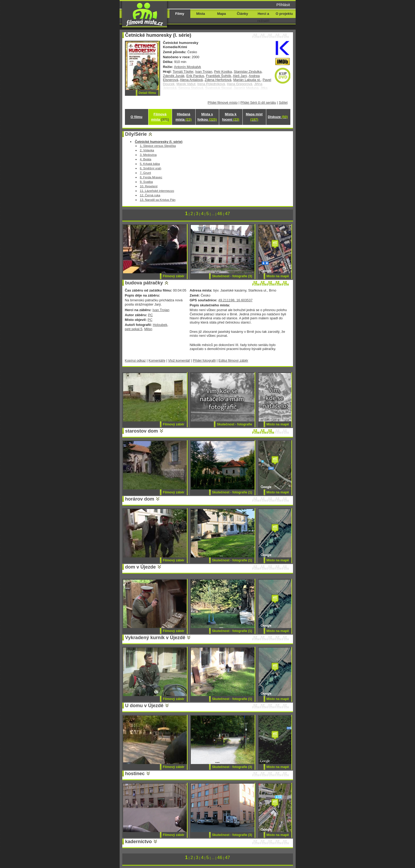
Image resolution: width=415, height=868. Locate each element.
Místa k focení (231, 117)
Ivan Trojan (204, 72)
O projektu (284, 14)
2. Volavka (147, 150)
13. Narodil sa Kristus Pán (158, 200)
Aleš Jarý (240, 76)
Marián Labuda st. (247, 80)
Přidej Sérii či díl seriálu (258, 103)
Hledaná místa (183, 117)
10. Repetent (149, 186)
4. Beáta (145, 159)
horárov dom (140, 499)
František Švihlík (218, 76)
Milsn (148, 329)
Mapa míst (254, 117)
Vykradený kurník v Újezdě (155, 638)
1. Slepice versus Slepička (158, 146)
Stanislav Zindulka (248, 72)
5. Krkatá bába (150, 164)
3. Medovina (148, 155)
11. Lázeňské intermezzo (157, 191)
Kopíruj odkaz (135, 360)
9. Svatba (146, 182)
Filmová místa (160, 117)
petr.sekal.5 (134, 329)
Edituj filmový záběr (233, 360)
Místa (200, 14)
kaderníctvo (139, 842)
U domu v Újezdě (144, 706)
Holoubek (160, 325)
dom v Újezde (141, 567)
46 (220, 214)
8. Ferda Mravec (151, 177)
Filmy (180, 14)
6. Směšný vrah (150, 168)
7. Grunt (145, 173)
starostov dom (142, 431)
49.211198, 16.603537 (235, 300)
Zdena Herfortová (218, 80)
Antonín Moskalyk (187, 67)
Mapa (221, 14)
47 (227, 214)
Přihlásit (283, 5)
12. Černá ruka (150, 195)
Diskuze (278, 117)
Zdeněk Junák (174, 76)
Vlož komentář (179, 360)
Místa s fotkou (207, 117)
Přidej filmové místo (223, 103)
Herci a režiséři (263, 17)
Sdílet (283, 103)
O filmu (136, 117)
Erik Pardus (195, 76)
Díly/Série (136, 134)
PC (150, 315)
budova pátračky (144, 283)
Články (242, 14)
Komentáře (157, 360)
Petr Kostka (223, 72)
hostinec (135, 774)
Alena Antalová (191, 80)
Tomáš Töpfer (183, 72)
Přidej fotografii (204, 360)
